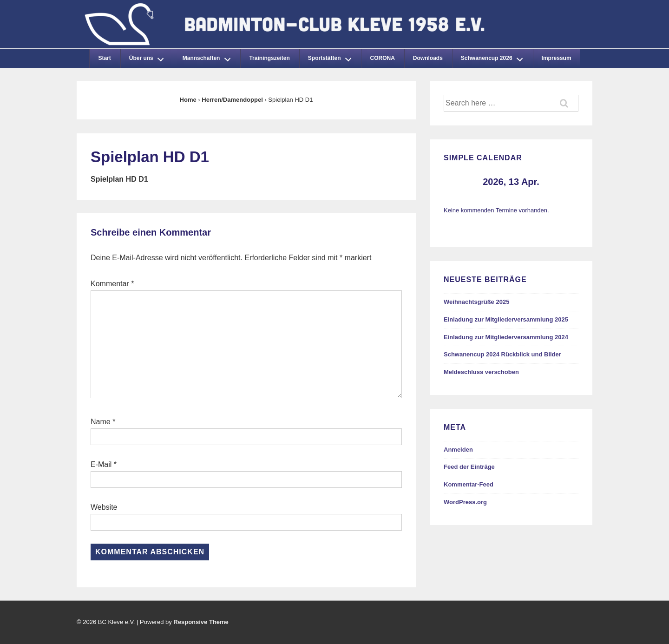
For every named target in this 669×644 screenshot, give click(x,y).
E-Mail (101, 464)
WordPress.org (465, 502)
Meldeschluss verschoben (481, 372)
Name (101, 422)
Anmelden (458, 450)
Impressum (557, 58)
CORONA (382, 58)
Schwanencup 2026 (494, 57)
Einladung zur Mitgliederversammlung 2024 (506, 337)
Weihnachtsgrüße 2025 (476, 302)
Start (104, 58)
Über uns (149, 57)
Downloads (428, 58)
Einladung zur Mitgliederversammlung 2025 (506, 319)
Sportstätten (332, 57)
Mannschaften (209, 57)
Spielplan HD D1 (119, 179)
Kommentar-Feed (469, 484)
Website (104, 507)
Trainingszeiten (269, 58)
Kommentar (112, 284)
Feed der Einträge (469, 467)
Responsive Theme (201, 622)
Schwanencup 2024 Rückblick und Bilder (502, 354)
